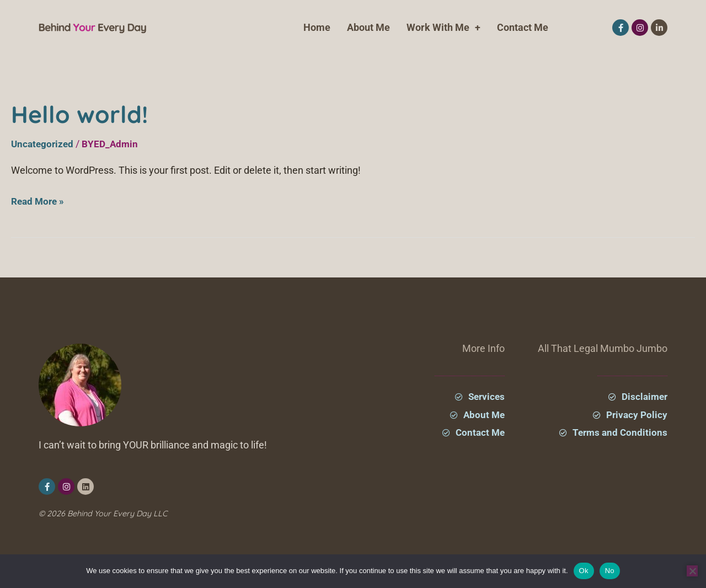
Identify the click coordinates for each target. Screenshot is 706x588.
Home (317, 27)
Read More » (39, 200)
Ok (584, 571)
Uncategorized (44, 144)
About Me (368, 27)
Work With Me (443, 28)
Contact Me (523, 27)
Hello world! (90, 113)
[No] (692, 571)
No (610, 571)
